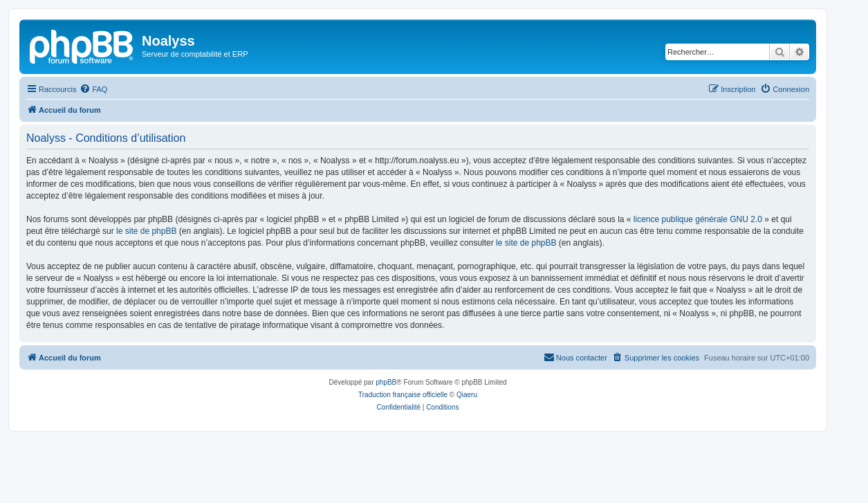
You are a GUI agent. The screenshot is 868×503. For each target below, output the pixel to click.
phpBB (386, 382)
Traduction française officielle (403, 395)
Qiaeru (467, 395)
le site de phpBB (146, 231)
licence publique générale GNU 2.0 (698, 219)
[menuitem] (93, 89)
